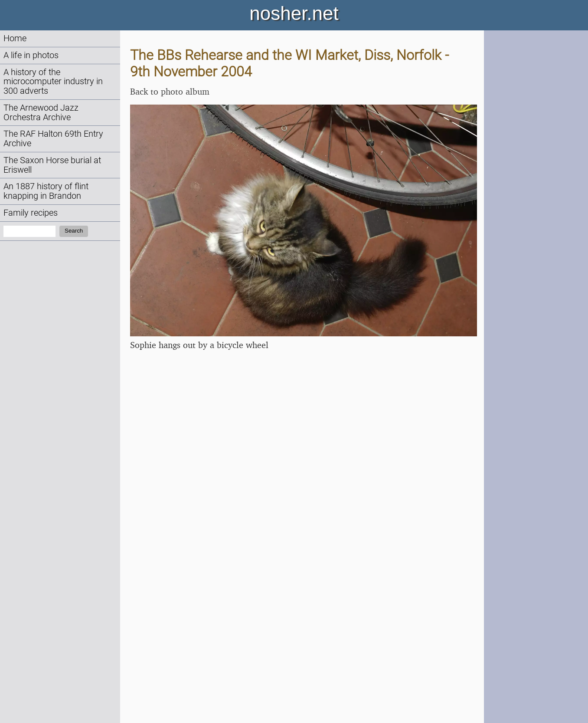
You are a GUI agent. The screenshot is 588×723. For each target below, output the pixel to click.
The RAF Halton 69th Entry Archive (53, 139)
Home (15, 38)
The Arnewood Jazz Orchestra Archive (41, 113)
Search (74, 231)
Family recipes (31, 213)
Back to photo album (170, 91)
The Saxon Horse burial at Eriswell (52, 165)
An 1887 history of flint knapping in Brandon (46, 191)
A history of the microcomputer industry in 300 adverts (53, 82)
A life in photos (31, 55)
